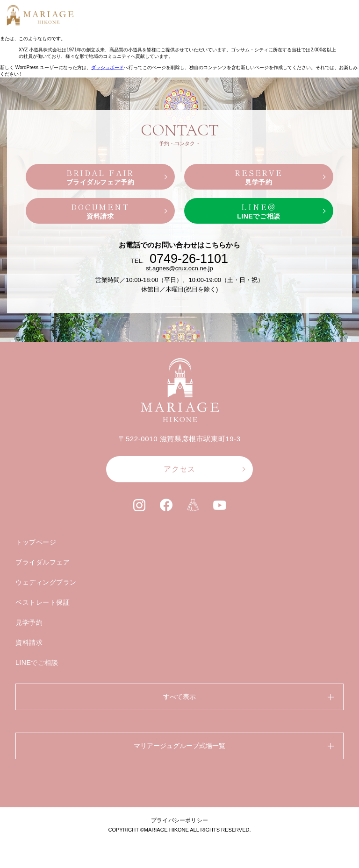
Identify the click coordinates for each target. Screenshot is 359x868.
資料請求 (29, 642)
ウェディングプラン (46, 582)
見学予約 (29, 622)
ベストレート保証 (43, 602)
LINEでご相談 (37, 663)
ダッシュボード (108, 67)
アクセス (179, 469)
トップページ (36, 542)
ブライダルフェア (43, 562)
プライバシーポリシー (179, 820)
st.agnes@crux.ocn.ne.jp (179, 268)
